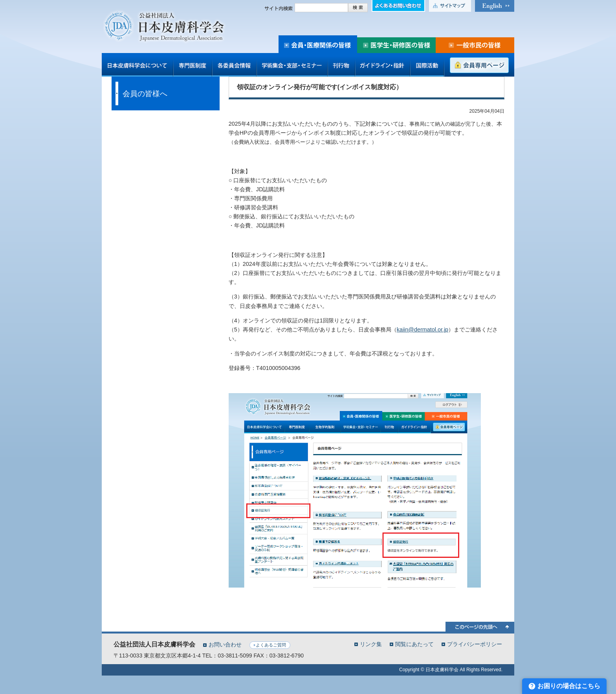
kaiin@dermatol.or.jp (423, 330)
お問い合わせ (225, 645)
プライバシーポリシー (475, 644)
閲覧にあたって (414, 644)
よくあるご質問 (271, 645)
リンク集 (371, 644)
